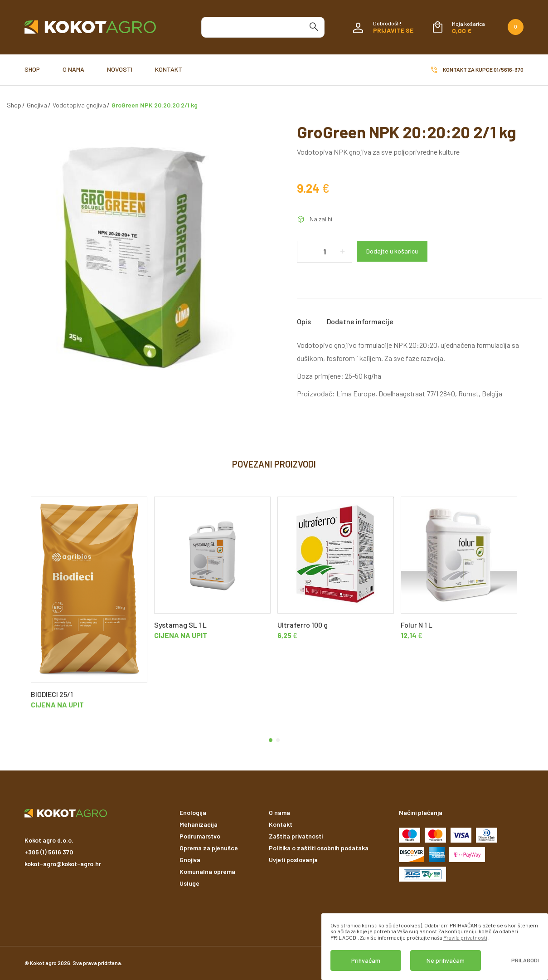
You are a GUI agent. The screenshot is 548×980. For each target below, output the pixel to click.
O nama (73, 69)
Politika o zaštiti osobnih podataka (319, 848)
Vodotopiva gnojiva (79, 105)
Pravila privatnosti (465, 937)
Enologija (193, 812)
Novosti (120, 69)
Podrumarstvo (200, 836)
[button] (271, 740)
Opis (304, 322)
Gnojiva (37, 105)
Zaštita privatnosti (296, 836)
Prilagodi (525, 960)
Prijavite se (393, 30)
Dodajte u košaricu (392, 251)
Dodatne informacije (360, 322)
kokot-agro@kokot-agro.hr (63, 864)
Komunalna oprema (207, 871)
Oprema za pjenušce (209, 848)
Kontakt (169, 69)
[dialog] (435, 947)
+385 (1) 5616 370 (49, 852)
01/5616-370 (509, 69)
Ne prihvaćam (446, 960)
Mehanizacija (199, 824)
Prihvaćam (366, 960)
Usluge (189, 883)
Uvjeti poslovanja (293, 860)
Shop (32, 69)
